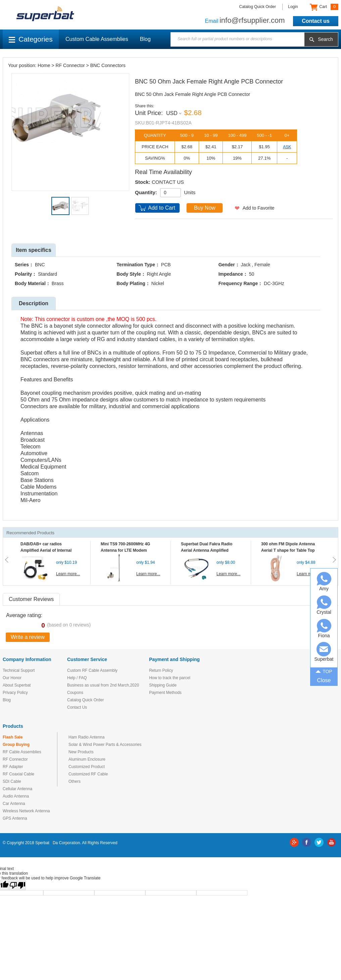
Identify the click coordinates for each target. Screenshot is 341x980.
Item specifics (34, 250)
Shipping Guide (163, 685)
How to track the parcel (170, 678)
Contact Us (77, 707)
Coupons (75, 693)
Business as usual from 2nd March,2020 (103, 685)
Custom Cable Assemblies (97, 39)
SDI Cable (12, 781)
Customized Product (87, 767)
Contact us (316, 21)
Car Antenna (14, 804)
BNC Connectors (108, 65)
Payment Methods (165, 693)
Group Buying (16, 745)
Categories (31, 39)
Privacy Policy (15, 693)
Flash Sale (13, 737)
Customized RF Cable (88, 774)
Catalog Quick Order (258, 7)
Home (44, 65)
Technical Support (19, 670)
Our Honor (12, 678)
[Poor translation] (17, 885)
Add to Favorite (259, 208)
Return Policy (161, 670)
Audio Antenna (16, 796)
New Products (81, 752)
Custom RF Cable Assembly (92, 670)
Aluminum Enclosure (87, 759)
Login (293, 7)
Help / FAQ (77, 678)
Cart (324, 7)
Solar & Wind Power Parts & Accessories (105, 745)
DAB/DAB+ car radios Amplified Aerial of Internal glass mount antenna (46, 550)
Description (34, 303)
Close (324, 680)
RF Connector (70, 65)
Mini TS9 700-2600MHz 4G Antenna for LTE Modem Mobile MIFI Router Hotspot (127, 550)
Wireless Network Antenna (26, 811)
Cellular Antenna (17, 789)
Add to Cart (162, 208)
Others (75, 781)
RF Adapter (13, 767)
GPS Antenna (15, 818)
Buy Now (205, 208)
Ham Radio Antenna (86, 737)
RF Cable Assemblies (22, 752)
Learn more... (68, 574)
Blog (145, 39)
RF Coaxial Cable (18, 774)
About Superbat (17, 685)
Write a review (28, 637)
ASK (287, 147)
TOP (324, 671)
